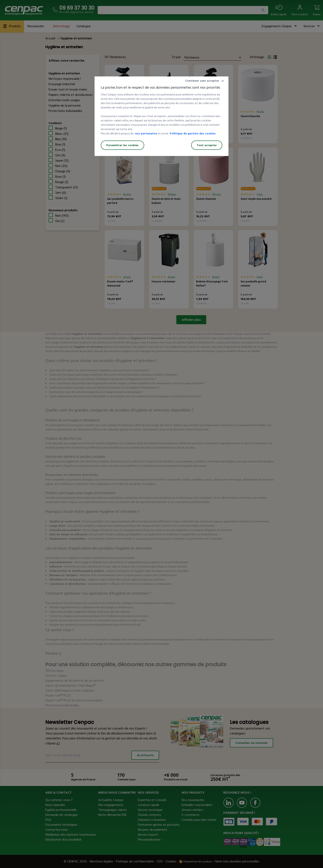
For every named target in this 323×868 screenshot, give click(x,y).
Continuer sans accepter (202, 81)
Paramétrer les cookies (122, 145)
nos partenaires (146, 133)
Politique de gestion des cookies (193, 133)
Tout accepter (207, 145)
